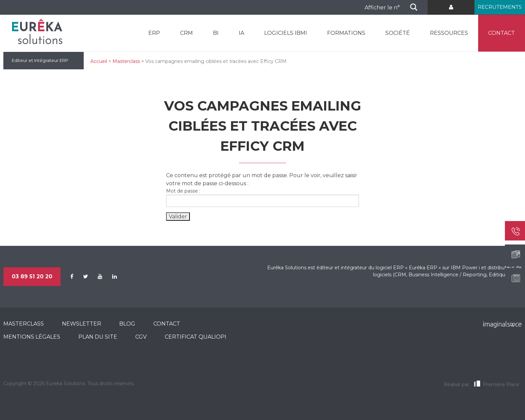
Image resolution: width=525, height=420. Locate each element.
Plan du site (98, 337)
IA (241, 33)
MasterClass (24, 324)
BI (216, 33)
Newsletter (82, 324)
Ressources (449, 33)
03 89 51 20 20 (32, 276)
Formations (346, 33)
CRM (186, 33)
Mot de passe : (262, 197)
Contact (502, 33)
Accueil (99, 61)
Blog (127, 324)
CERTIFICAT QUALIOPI (196, 337)
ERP (154, 33)
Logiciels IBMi (286, 33)
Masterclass (126, 61)
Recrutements (500, 7)
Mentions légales (32, 337)
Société (398, 33)
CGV (141, 337)
